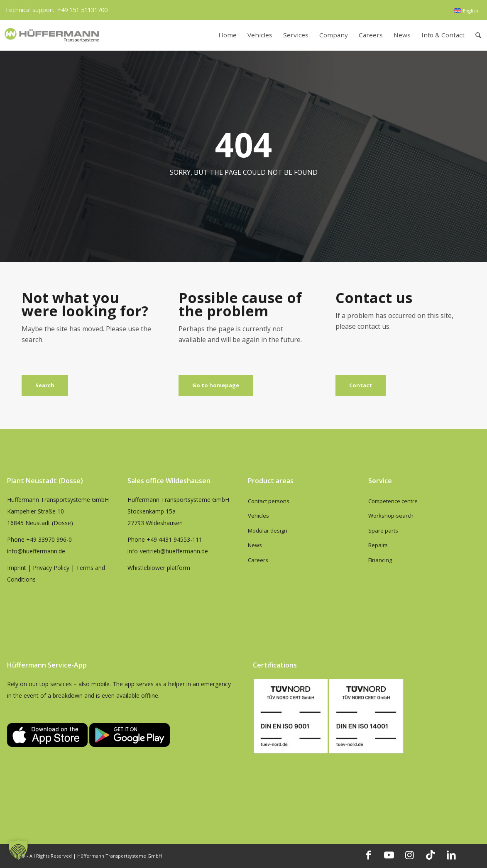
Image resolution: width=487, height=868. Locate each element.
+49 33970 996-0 (49, 539)
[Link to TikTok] (431, 855)
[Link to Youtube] (389, 855)
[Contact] (361, 386)
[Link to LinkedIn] (451, 855)
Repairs (378, 545)
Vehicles (258, 516)
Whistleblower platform (159, 568)
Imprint (17, 568)
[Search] (478, 35)
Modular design (268, 531)
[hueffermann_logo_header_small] (53, 35)
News (255, 545)
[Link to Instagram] (410, 855)
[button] (18, 850)
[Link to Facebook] (368, 855)
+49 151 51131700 (82, 10)
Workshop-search (391, 516)
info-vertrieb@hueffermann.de (168, 551)
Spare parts (383, 531)
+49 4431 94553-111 (174, 539)
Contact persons (269, 501)
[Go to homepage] (216, 386)
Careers (258, 560)
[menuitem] (466, 11)
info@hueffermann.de (36, 551)
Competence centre (393, 501)
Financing (380, 560)
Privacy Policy (51, 568)
